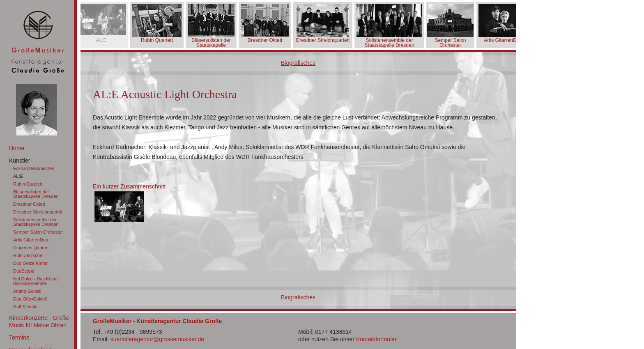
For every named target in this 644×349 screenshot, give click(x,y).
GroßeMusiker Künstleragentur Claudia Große (37, 40)
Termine (19, 338)
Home (17, 148)
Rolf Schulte (25, 307)
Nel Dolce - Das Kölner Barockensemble (36, 281)
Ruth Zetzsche (28, 255)
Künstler (20, 161)
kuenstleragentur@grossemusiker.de (157, 339)
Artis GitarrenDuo (31, 240)
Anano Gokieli (27, 291)
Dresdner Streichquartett (38, 212)
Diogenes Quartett (31, 248)
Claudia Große (36, 132)
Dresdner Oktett (29, 204)
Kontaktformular (376, 339)
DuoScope (24, 271)
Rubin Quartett (28, 184)
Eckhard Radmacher (34, 168)
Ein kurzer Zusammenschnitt (129, 186)
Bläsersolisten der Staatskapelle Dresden (36, 194)
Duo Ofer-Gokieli (30, 299)
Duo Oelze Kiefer (30, 263)
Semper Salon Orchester (38, 232)
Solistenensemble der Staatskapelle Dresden (36, 222)
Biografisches (298, 63)
